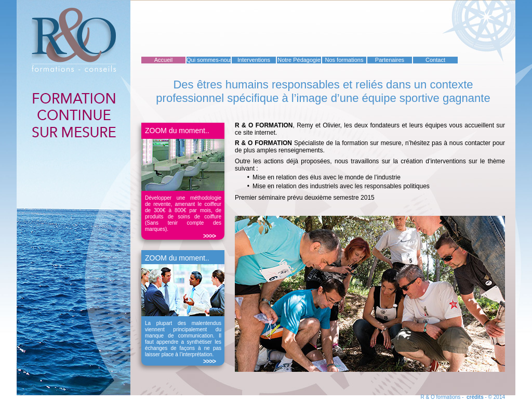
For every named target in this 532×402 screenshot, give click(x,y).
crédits (475, 397)
